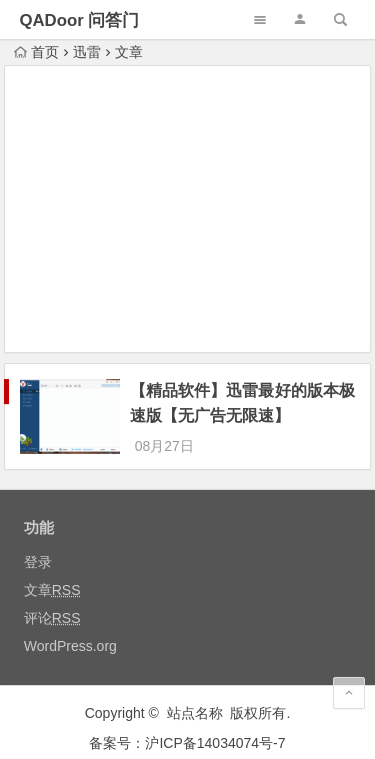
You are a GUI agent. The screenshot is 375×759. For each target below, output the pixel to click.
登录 (38, 544)
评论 (52, 600)
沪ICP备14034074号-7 (215, 725)
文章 (52, 572)
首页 (36, 52)
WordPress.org (70, 628)
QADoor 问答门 (79, 20)
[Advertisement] (188, 212)
